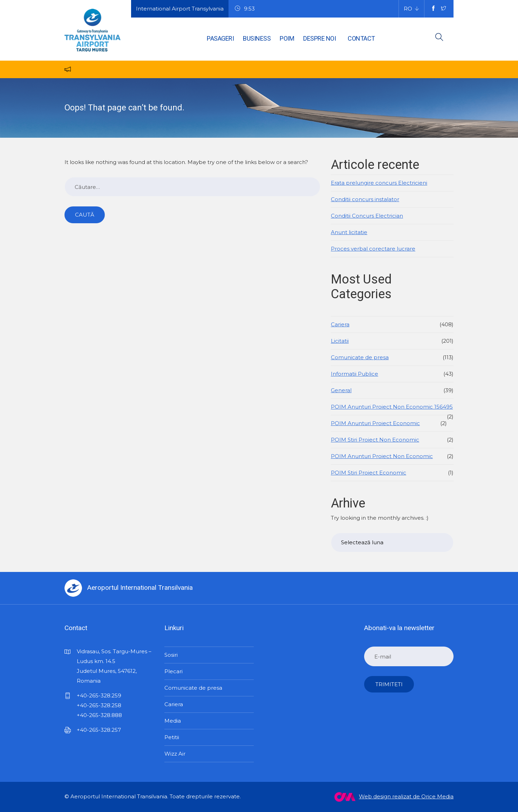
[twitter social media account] (444, 9)
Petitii (172, 737)
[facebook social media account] (433, 9)
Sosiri (171, 655)
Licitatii (340, 341)
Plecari (173, 671)
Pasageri (220, 38)
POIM (287, 38)
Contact (361, 38)
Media (173, 721)
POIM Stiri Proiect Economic (369, 473)
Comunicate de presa (360, 357)
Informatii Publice (355, 374)
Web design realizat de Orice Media (394, 797)
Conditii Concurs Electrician (367, 216)
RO (408, 9)
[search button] (439, 38)
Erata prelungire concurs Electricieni (379, 183)
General (341, 390)
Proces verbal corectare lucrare (373, 249)
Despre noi (319, 38)
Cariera (340, 324)
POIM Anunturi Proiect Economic (375, 423)
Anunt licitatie (349, 232)
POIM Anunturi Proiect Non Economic (382, 456)
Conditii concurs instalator (365, 199)
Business (257, 38)
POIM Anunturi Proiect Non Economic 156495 (392, 407)
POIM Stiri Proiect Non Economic (375, 440)
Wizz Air (175, 754)
